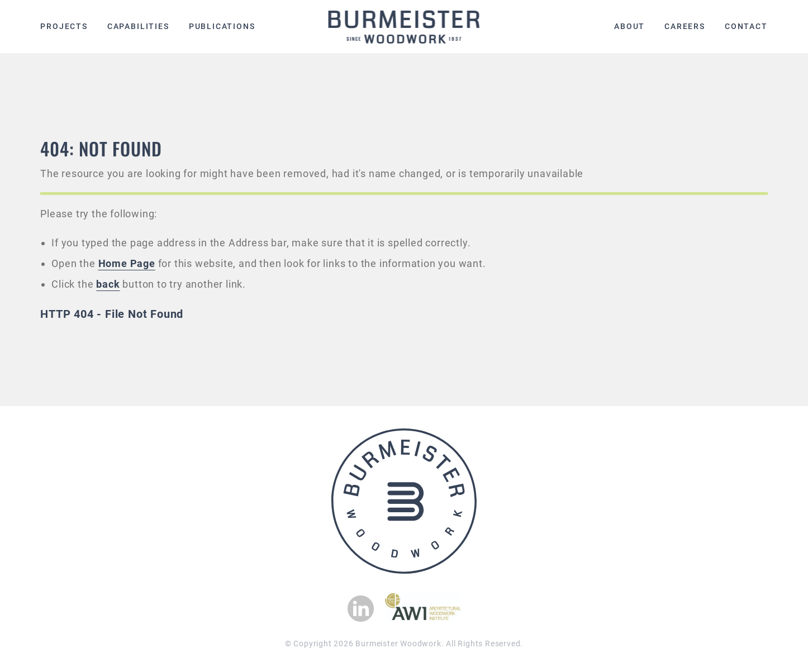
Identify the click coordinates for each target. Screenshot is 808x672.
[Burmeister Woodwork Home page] (404, 27)
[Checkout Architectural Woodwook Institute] (423, 617)
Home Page (127, 263)
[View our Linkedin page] (361, 609)
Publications (222, 26)
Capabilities (138, 26)
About (629, 26)
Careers (685, 26)
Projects (64, 26)
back (108, 284)
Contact (746, 26)
